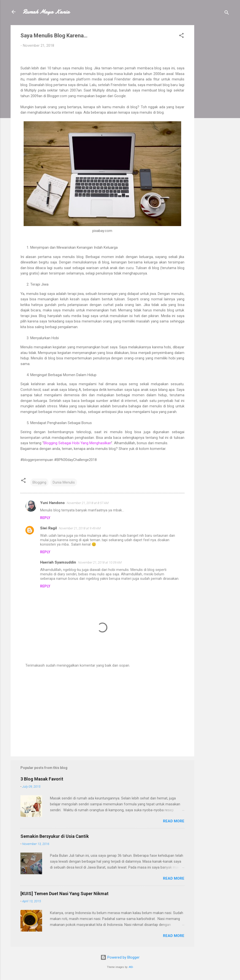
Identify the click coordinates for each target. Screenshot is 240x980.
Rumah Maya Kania (46, 12)
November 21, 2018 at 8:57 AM (88, 503)
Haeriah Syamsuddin (58, 562)
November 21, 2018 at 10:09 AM (100, 562)
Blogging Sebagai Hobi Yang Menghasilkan (77, 443)
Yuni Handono (52, 503)
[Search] (227, 13)
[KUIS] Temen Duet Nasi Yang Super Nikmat (64, 894)
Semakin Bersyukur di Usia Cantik (55, 836)
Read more (174, 821)
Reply (45, 518)
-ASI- (131, 967)
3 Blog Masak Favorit (42, 779)
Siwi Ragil (48, 528)
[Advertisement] (214, 99)
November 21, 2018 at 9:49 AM (80, 528)
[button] (181, 36)
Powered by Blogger (120, 957)
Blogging (39, 482)
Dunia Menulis (64, 482)
